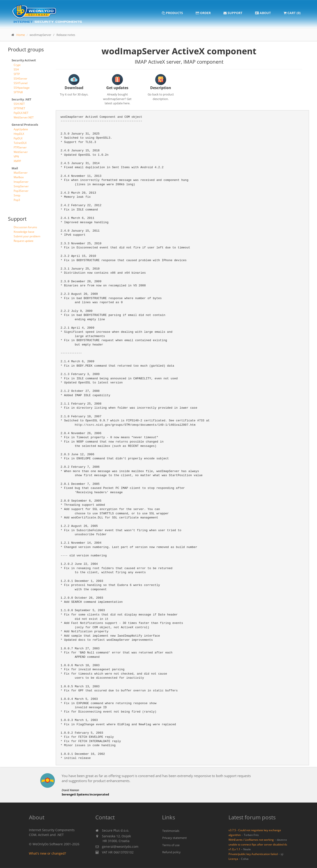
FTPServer (20, 147)
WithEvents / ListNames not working (251, 840)
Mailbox (19, 177)
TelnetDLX (20, 143)
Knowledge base (24, 232)
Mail (15, 168)
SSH (16, 69)
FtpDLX (18, 138)
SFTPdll (18, 92)
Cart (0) (292, 13)
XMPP (17, 161)
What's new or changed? (47, 853)
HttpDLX (19, 134)
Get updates (117, 88)
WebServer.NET (24, 117)
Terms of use (171, 845)
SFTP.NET (19, 108)
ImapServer (21, 182)
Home (21, 35)
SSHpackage (22, 88)
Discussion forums (25, 227)
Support (233, 13)
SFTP (17, 74)
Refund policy (171, 852)
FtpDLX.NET (21, 113)
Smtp (17, 195)
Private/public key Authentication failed (253, 854)
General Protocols (25, 125)
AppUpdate (21, 129)
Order (203, 13)
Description (161, 88)
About (263, 13)
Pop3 (17, 200)
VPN (16, 156)
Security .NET (22, 99)
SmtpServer (21, 186)
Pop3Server (21, 191)
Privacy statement (175, 838)
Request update (24, 241)
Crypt (17, 65)
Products (172, 13)
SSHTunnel (21, 83)
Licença (233, 859)
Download (74, 88)
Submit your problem (27, 236)
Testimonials (171, 831)
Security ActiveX (24, 60)
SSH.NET (19, 104)
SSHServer (20, 79)
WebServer (21, 152)
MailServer (21, 173)
